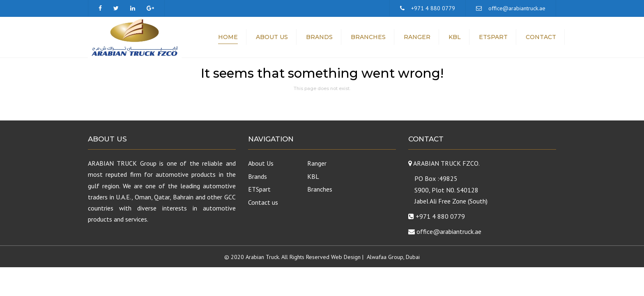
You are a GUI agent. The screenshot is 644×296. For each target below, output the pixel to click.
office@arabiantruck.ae (517, 8)
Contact (541, 37)
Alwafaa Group (385, 257)
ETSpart (493, 37)
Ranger (417, 37)
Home (228, 37)
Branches (368, 37)
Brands (319, 37)
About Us (272, 37)
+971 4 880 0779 (433, 8)
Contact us (263, 202)
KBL (455, 37)
